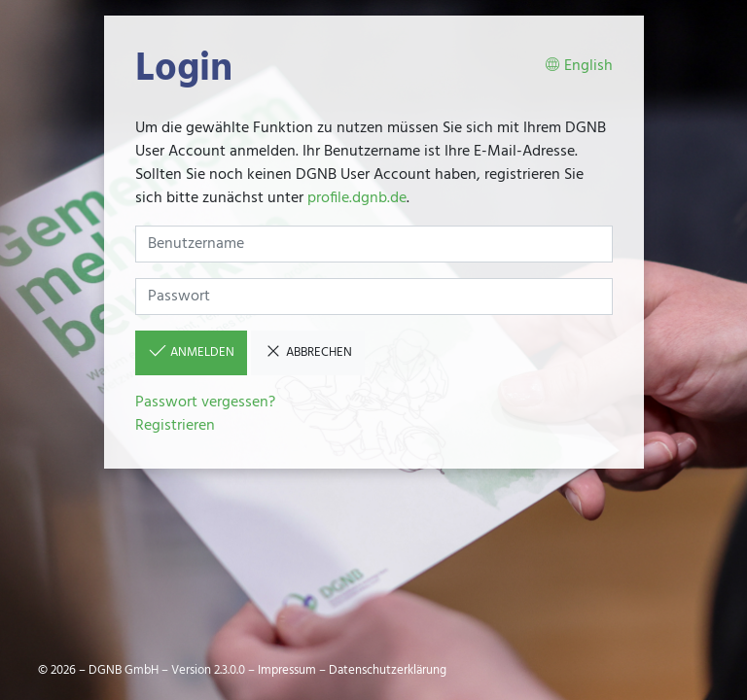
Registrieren (175, 426)
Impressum (287, 670)
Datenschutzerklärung (388, 670)
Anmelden (191, 352)
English (579, 67)
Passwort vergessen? (205, 402)
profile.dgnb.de (357, 198)
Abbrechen (308, 352)
